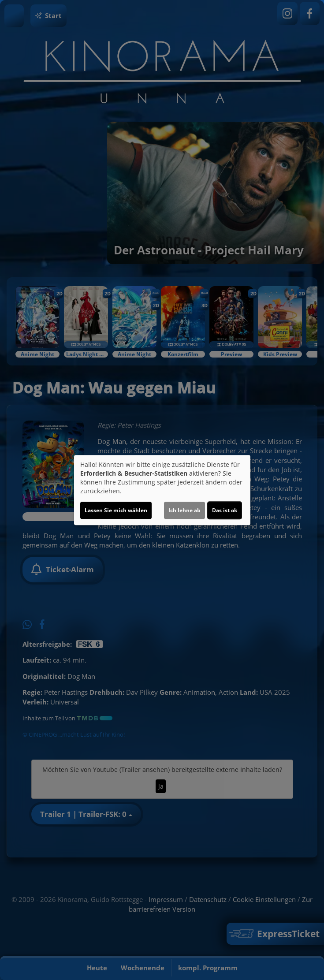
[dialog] (162, 490)
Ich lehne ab (184, 510)
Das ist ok (225, 510)
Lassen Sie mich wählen (116, 510)
